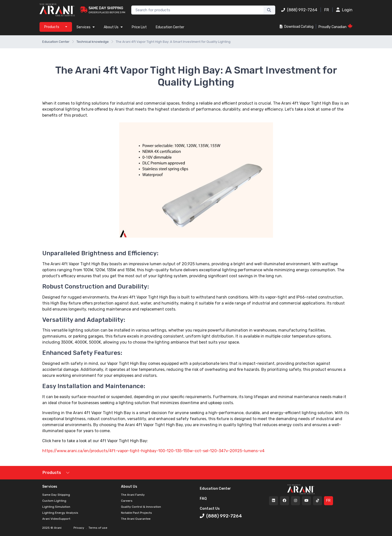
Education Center (170, 27)
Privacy (79, 528)
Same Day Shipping (56, 495)
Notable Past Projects (136, 513)
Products (52, 473)
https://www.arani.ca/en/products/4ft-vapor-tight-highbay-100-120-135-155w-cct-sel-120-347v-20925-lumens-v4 (153, 451)
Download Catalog (297, 27)
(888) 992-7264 (299, 10)
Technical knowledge (93, 42)
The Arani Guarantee (136, 519)
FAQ (203, 499)
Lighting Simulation (56, 507)
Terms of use (97, 528)
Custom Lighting (54, 501)
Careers (127, 501)
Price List (139, 27)
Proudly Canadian (335, 26)
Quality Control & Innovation (141, 507)
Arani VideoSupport (56, 519)
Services (86, 27)
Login (344, 10)
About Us (113, 27)
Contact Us (210, 509)
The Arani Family (133, 495)
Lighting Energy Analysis (60, 513)
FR (327, 10)
